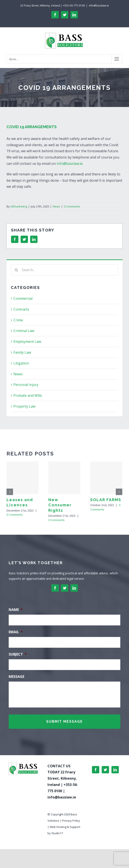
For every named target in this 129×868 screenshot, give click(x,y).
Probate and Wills (28, 395)
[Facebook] (96, 770)
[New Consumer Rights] (64, 478)
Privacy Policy (71, 821)
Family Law (22, 352)
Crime (18, 320)
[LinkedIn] (115, 770)
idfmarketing (19, 206)
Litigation (21, 363)
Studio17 (57, 833)
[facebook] (55, 588)
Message (16, 677)
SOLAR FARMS (106, 500)
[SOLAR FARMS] (106, 478)
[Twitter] (105, 770)
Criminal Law (24, 331)
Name (16, 610)
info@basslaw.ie (99, 6)
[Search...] (64, 270)
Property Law (24, 406)
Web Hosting (58, 827)
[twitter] (65, 588)
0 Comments (72, 206)
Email (16, 632)
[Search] (16, 270)
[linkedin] (74, 588)
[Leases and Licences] (23, 478)
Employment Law (27, 342)
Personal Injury (26, 385)
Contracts (21, 309)
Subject (18, 654)
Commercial (23, 298)
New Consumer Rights (60, 505)
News (56, 206)
